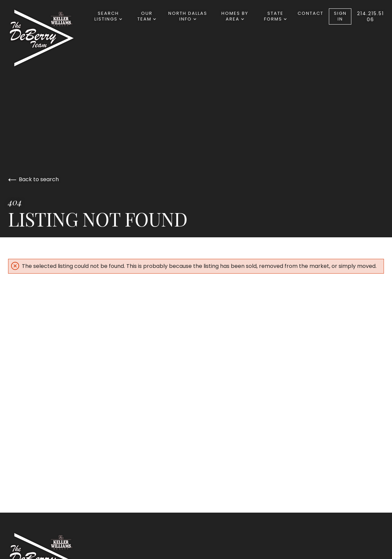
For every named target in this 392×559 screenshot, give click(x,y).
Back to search (33, 179)
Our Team (147, 16)
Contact (311, 13)
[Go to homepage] (48, 38)
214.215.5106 (371, 16)
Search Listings (108, 16)
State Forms (275, 16)
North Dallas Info (188, 16)
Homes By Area (235, 16)
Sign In (340, 16)
